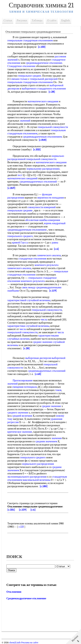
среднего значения (18, 413)
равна (55, 243)
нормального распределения (38, 464)
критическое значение (20, 432)
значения (57, 438)
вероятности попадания (51, 198)
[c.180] (44, 486)
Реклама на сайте (29, 642)
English (65, 20)
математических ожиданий (22, 178)
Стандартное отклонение (21, 66)
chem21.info (15, 642)
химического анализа (49, 255)
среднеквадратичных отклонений (38, 182)
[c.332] (37, 150)
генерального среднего (20, 236)
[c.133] (42, 47)
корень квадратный (55, 223)
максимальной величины (37, 480)
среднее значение (51, 406)
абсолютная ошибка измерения (43, 220)
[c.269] (11, 188)
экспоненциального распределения (27, 477)
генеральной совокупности (53, 127)
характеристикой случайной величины (29, 300)
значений (25, 121)
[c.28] (52, 92)
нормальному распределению (43, 169)
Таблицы (37, 20)
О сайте (52, 20)
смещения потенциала (25, 387)
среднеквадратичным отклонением (42, 137)
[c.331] (11, 510)
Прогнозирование (23, 380)
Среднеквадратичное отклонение (26, 598)
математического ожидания (43, 101)
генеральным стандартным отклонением (30, 40)
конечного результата (47, 265)
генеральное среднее (30, 76)
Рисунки (22, 20)
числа (44, 320)
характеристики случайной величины (28, 326)
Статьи (8, 20)
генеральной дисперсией (44, 79)
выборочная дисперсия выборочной (45, 358)
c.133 (21, 527)
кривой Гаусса (20, 243)
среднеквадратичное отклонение (44, 63)
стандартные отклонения (32, 259)
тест (20, 175)
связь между (29, 287)
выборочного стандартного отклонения (44, 89)
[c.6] (56, 249)
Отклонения (14, 592)
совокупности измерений (42, 207)
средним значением (46, 441)
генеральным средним (20, 210)
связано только (19, 79)
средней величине (22, 416)
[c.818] (43, 140)
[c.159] (23, 510)
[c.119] (53, 291)
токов (58, 390)
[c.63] (38, 374)
